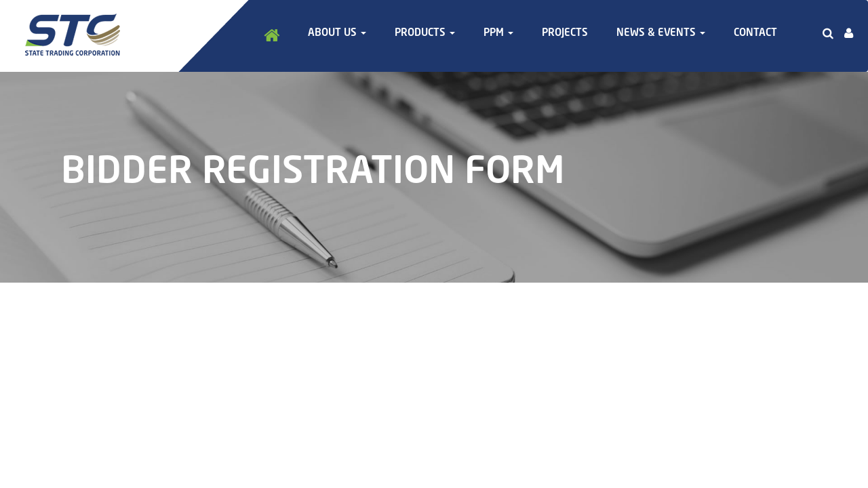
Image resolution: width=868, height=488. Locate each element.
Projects (565, 34)
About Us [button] (337, 34)
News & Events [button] (661, 34)
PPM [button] (498, 34)
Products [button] (425, 34)
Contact (755, 34)
